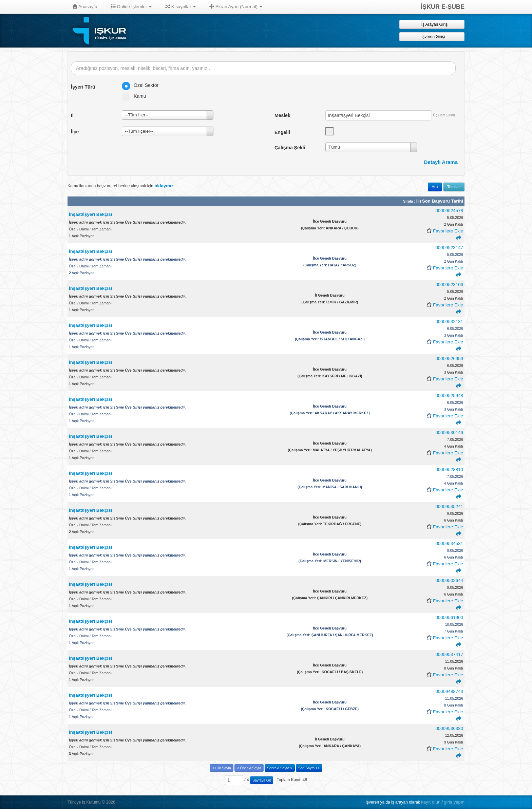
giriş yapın (454, 802)
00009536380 (449, 728)
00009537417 (449, 654)
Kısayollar (180, 7)
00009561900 (449, 617)
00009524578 (449, 211)
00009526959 (449, 359)
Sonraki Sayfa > (280, 768)
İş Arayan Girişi (432, 24)
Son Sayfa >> (309, 768)
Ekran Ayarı (236, 7)
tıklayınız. (165, 186)
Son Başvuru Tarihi (443, 201)
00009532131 (449, 322)
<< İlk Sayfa (221, 768)
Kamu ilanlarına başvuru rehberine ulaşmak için (121, 186)
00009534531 (449, 543)
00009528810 (449, 469)
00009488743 (449, 691)
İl (418, 201)
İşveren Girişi (432, 36)
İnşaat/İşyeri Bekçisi (90, 214)
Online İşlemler (131, 7)
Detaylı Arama (441, 162)
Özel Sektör (142, 85)
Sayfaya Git (262, 780)
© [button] (103, 802)
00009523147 (449, 248)
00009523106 (449, 285)
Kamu (136, 96)
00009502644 (449, 580)
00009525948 (449, 396)
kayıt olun (431, 802)
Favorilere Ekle (448, 231)
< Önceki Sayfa (249, 768)
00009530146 (449, 432)
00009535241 (449, 506)
